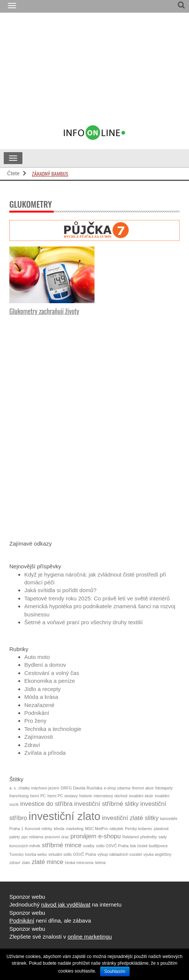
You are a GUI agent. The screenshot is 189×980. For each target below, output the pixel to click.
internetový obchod (111, 796)
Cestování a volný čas (52, 673)
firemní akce (143, 788)
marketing (75, 829)
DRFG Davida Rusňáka (81, 788)
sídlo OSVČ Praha (112, 846)
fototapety (164, 788)
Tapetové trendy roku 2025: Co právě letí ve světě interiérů (97, 598)
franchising (19, 796)
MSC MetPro (97, 829)
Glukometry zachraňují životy (44, 311)
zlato (26, 863)
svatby (89, 846)
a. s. (13, 788)
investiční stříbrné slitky (107, 804)
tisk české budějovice (149, 846)
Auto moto (37, 657)
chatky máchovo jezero (39, 788)
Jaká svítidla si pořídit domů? (60, 590)
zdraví (15, 863)
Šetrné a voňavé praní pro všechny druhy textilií (83, 622)
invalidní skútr (141, 796)
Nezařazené (39, 705)
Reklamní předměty (140, 837)
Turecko (16, 854)
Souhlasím (115, 971)
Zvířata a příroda (45, 753)
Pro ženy (35, 721)
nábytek (116, 829)
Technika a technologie (53, 729)
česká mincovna (79, 863)
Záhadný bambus (50, 174)
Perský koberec (138, 829)
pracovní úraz (57, 837)
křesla (59, 829)
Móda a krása (41, 697)
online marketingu (90, 937)
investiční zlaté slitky (130, 818)
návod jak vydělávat (66, 904)
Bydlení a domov (45, 665)
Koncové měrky (39, 829)
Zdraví (32, 745)
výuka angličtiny (157, 854)
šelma (100, 863)
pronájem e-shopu (96, 836)
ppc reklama (32, 837)
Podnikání (37, 713)
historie (86, 796)
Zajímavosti (39, 737)
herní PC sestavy (63, 796)
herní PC (38, 796)
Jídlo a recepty (43, 689)
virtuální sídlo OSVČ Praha (72, 854)
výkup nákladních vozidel (120, 854)
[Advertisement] (108, 72)
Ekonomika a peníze (50, 681)
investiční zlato (65, 816)
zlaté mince (48, 862)
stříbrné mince (62, 845)
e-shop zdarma (117, 788)
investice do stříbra (46, 804)
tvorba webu (36, 854)
